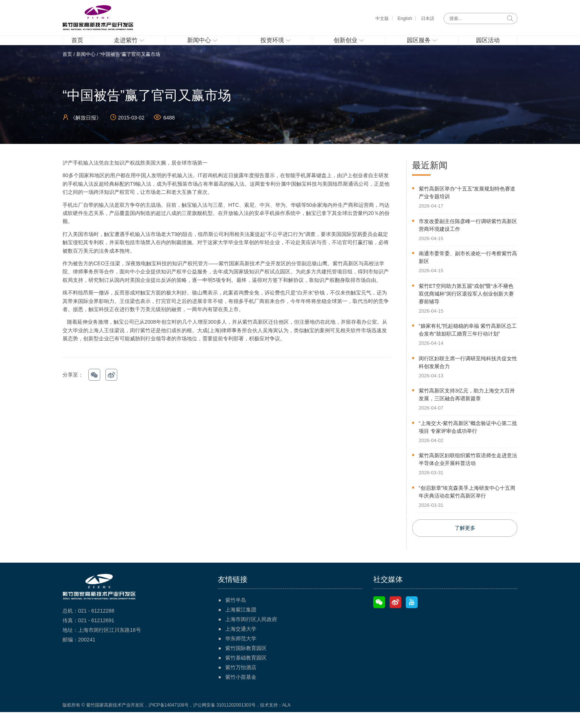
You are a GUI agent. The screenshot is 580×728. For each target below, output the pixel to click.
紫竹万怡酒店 (241, 683)
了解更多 (465, 544)
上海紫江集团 (241, 626)
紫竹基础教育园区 (246, 674)
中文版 (382, 18)
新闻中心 (86, 69)
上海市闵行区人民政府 (251, 635)
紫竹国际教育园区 (246, 664)
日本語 (428, 18)
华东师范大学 (241, 654)
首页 (67, 69)
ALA (286, 721)
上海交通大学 (241, 645)
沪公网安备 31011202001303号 (224, 721)
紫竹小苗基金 (241, 693)
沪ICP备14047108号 (168, 721)
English (405, 18)
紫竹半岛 (236, 616)
